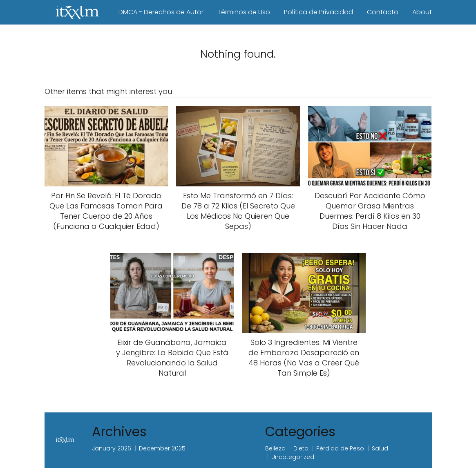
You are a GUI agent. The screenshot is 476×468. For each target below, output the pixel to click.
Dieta (301, 448)
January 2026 (112, 448)
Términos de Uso (244, 12)
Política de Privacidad (318, 12)
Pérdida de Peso (340, 448)
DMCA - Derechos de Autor (161, 12)
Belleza (275, 448)
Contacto (383, 12)
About (422, 12)
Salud (380, 448)
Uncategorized (293, 457)
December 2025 (162, 448)
